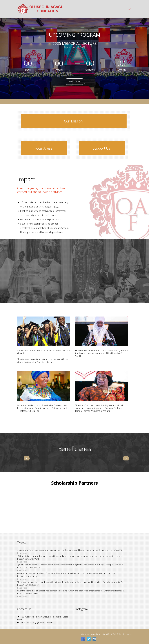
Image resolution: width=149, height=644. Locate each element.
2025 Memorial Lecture (75, 43)
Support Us (101, 148)
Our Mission (73, 121)
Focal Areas (43, 148)
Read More (75, 82)
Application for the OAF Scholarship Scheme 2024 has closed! (44, 352)
